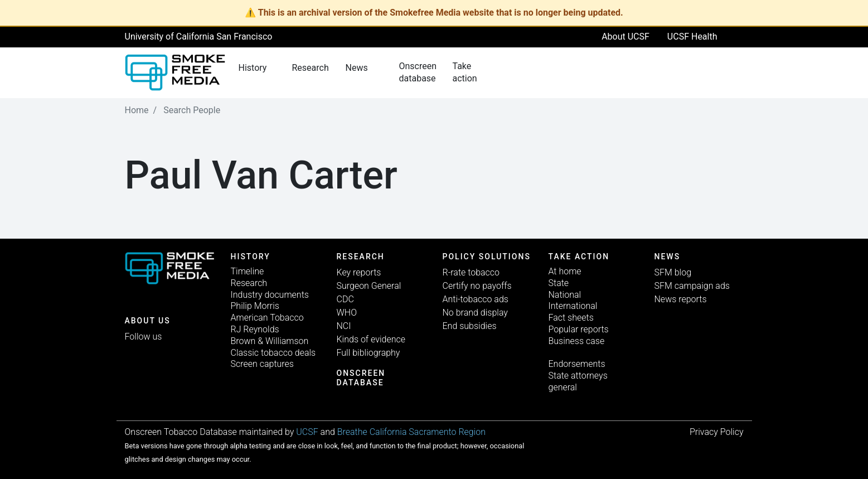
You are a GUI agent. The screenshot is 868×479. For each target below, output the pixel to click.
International (573, 306)
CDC (345, 299)
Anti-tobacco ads (476, 299)
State (559, 283)
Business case (577, 341)
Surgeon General (369, 286)
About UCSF (625, 37)
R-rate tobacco (471, 272)
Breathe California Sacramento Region (411, 432)
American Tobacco (267, 318)
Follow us (144, 337)
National (565, 295)
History (251, 257)
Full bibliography (368, 353)
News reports (681, 299)
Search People (192, 110)
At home (565, 271)
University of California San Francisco (199, 37)
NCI (344, 326)
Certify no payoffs (477, 286)
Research (249, 283)
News (668, 257)
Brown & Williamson (270, 341)
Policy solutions (487, 257)
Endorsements (577, 364)
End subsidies (470, 326)
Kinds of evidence (371, 339)
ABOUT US (148, 321)
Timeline (248, 271)
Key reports (359, 272)
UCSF (307, 432)
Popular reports (579, 329)
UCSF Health (692, 37)
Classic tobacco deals (273, 353)
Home (137, 110)
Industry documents (270, 295)
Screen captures (262, 364)
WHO (347, 313)
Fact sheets (571, 318)
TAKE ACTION (579, 257)
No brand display (475, 313)
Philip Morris (255, 306)
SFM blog (673, 272)
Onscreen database (361, 378)
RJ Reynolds (255, 329)
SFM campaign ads (692, 286)
